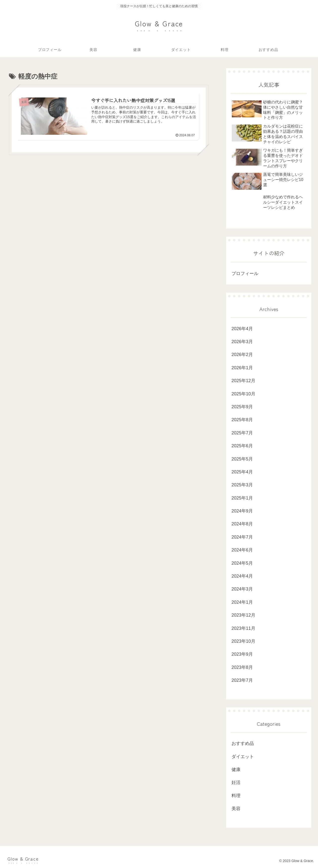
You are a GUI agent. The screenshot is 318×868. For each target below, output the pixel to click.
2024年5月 (242, 563)
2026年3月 (242, 342)
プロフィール (245, 274)
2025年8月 (242, 420)
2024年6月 (242, 550)
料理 (236, 796)
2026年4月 (242, 329)
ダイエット (243, 757)
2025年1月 (242, 498)
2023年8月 (242, 667)
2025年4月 (242, 472)
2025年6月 (242, 446)
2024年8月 (242, 524)
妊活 (236, 782)
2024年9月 (242, 511)
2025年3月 (242, 485)
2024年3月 (242, 589)
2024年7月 (242, 537)
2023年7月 (242, 680)
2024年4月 (242, 576)
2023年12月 (243, 615)
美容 (236, 809)
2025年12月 (243, 381)
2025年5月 (242, 459)
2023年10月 (243, 641)
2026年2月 (242, 355)
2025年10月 (243, 394)
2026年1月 (242, 368)
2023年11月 (243, 628)
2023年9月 (242, 654)
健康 (236, 770)
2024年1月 (242, 602)
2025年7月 (242, 433)
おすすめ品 (243, 743)
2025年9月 (242, 407)
